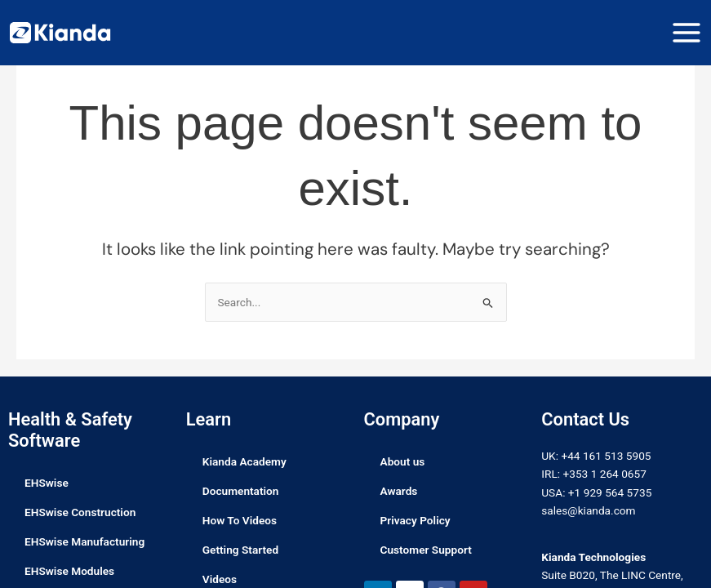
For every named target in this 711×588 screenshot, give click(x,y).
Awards (399, 491)
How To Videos (240, 520)
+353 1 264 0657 (604, 474)
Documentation (241, 491)
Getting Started (240, 550)
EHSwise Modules (69, 571)
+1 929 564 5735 (610, 492)
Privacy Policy (415, 520)
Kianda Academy (244, 461)
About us (403, 461)
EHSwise (47, 483)
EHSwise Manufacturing (84, 541)
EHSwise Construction (80, 512)
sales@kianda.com (588, 510)
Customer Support (426, 550)
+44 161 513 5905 (606, 456)
